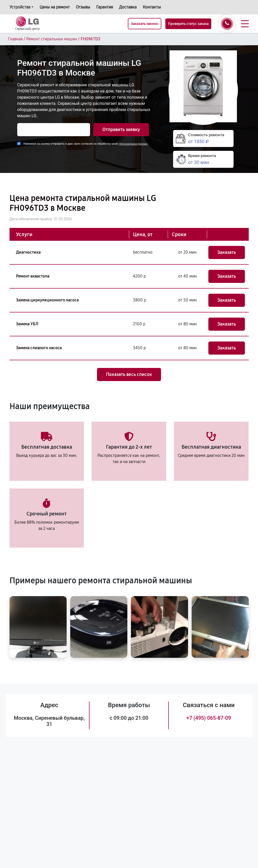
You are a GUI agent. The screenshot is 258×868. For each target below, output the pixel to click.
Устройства (20, 7)
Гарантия (105, 7)
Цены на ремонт (55, 7)
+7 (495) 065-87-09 (209, 718)
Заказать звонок (145, 24)
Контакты (152, 7)
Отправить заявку (121, 130)
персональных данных (133, 144)
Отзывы (83, 7)
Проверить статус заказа (188, 24)
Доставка (128, 7)
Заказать (227, 252)
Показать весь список (129, 374)
